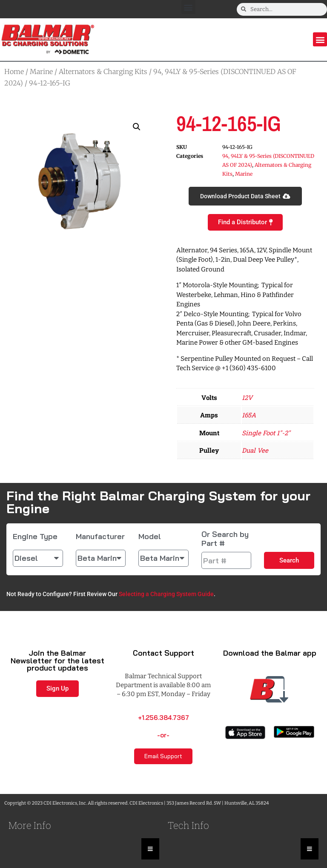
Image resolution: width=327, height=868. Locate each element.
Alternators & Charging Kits (103, 71)
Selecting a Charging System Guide (166, 594)
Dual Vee (255, 450)
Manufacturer (100, 537)
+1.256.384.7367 (163, 718)
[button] (188, 7)
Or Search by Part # (225, 539)
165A (249, 415)
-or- (163, 735)
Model (150, 537)
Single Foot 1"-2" (266, 433)
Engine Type (35, 537)
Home (14, 71)
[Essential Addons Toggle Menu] (150, 849)
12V (247, 397)
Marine (41, 71)
